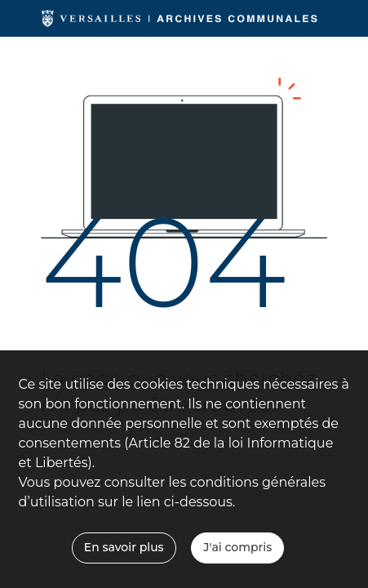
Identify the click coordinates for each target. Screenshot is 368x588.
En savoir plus (124, 547)
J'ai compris (237, 547)
